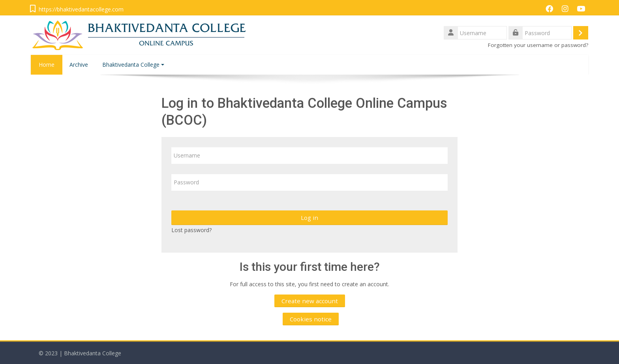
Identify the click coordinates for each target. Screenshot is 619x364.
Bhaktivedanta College (133, 65)
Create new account (310, 301)
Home (47, 65)
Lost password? (191, 230)
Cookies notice (311, 319)
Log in (309, 218)
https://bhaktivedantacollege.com (81, 9)
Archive (79, 65)
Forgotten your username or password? (538, 45)
